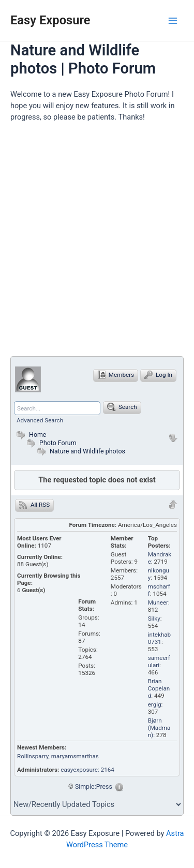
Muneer (158, 602)
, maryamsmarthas (74, 756)
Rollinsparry (33, 756)
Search (122, 407)
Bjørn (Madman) (159, 728)
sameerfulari (159, 661)
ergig (155, 704)
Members (116, 375)
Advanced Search (40, 420)
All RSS (34, 505)
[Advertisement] (97, 244)
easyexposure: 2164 (87, 770)
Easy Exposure (50, 20)
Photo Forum (50, 443)
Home (30, 435)
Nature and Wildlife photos (87, 451)
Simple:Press (94, 786)
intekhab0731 (159, 638)
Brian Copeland (159, 688)
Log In (158, 375)
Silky (154, 619)
